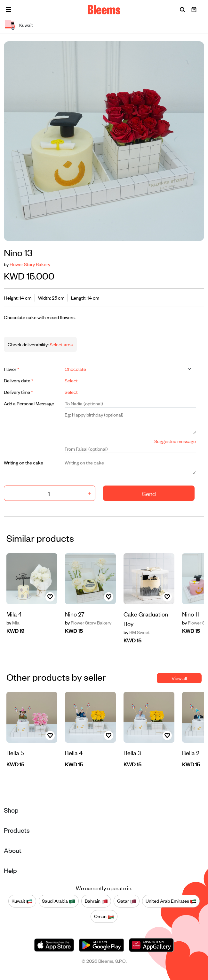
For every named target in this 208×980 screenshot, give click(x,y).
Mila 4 (14, 614)
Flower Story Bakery (30, 264)
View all (179, 678)
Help (10, 870)
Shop (11, 810)
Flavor (12, 369)
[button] (8, 10)
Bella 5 (15, 752)
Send (149, 493)
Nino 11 (191, 614)
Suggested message (175, 441)
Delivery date (19, 380)
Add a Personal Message (29, 403)
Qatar (127, 901)
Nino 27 (75, 614)
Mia (13, 623)
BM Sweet (137, 632)
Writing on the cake (24, 462)
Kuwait (22, 901)
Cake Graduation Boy (146, 619)
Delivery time (18, 392)
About (13, 850)
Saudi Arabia (59, 901)
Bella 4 (74, 752)
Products (17, 830)
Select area (61, 344)
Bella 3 (132, 752)
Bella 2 (191, 752)
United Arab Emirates (171, 901)
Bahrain (96, 901)
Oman (104, 916)
